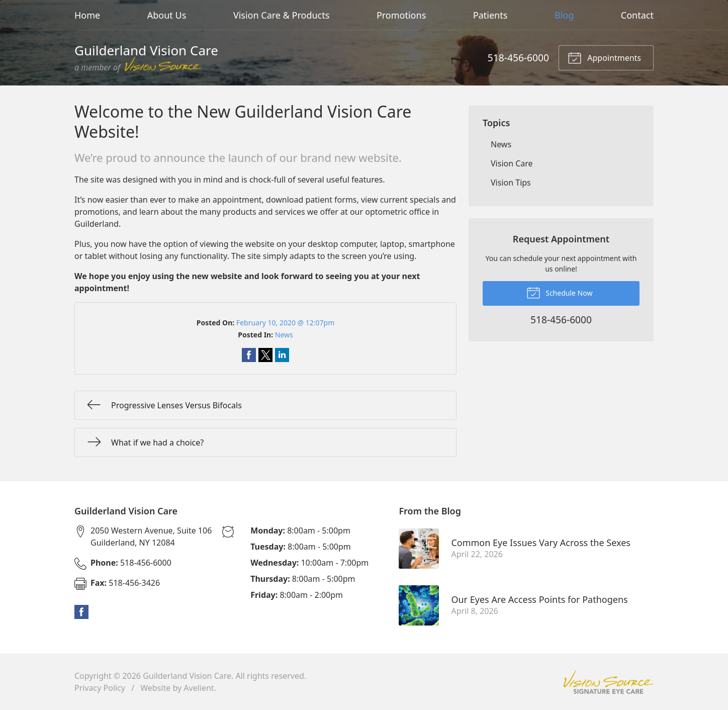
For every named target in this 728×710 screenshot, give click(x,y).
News (284, 335)
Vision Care (512, 163)
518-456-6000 (518, 58)
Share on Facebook (249, 355)
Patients (490, 15)
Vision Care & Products (281, 15)
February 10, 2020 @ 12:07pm (285, 323)
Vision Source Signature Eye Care (608, 682)
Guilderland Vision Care (187, 676)
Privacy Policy (100, 688)
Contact (637, 15)
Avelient (199, 688)
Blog (564, 15)
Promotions (401, 15)
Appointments (604, 57)
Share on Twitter (265, 355)
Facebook (81, 612)
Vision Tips (511, 183)
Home (87, 15)
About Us (167, 15)
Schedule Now (560, 292)
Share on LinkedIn (282, 355)
